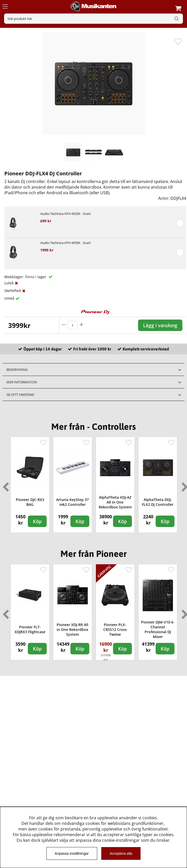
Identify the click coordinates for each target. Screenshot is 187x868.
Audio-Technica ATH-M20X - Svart (66, 214)
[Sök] (94, 19)
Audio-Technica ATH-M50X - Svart (66, 243)
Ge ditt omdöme (20, 395)
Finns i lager (36, 277)
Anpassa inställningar (72, 853)
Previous (5, 485)
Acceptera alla (121, 853)
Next (184, 485)
